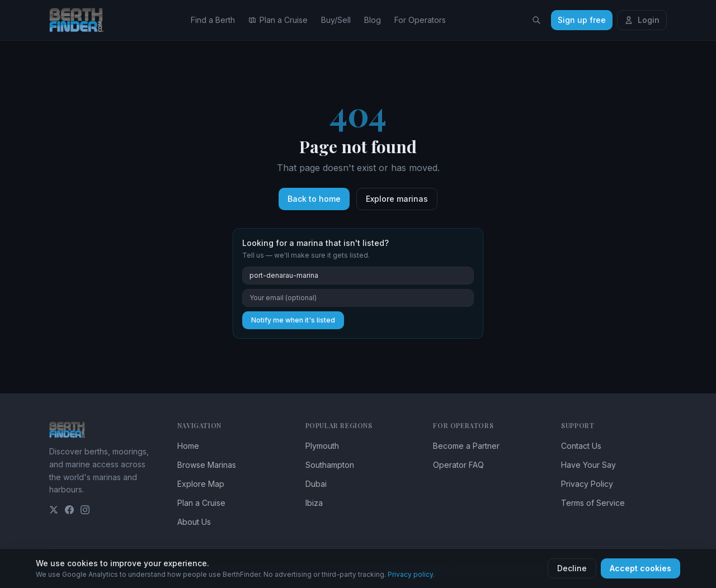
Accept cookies (640, 568)
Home (188, 446)
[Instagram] (85, 510)
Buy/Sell (336, 20)
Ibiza (314, 503)
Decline (572, 568)
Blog (373, 20)
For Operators (420, 20)
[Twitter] (54, 510)
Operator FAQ (458, 465)
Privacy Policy (587, 484)
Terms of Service (593, 503)
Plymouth (322, 446)
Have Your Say (588, 465)
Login (642, 20)
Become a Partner (466, 446)
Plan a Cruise (278, 20)
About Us (194, 522)
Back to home (314, 199)
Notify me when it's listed (293, 320)
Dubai (316, 484)
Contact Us (581, 446)
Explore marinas (397, 199)
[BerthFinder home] (79, 20)
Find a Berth (213, 20)
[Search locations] (536, 20)
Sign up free (582, 20)
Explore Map (201, 484)
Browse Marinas (207, 465)
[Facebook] (69, 510)
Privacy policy (410, 574)
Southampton (330, 465)
